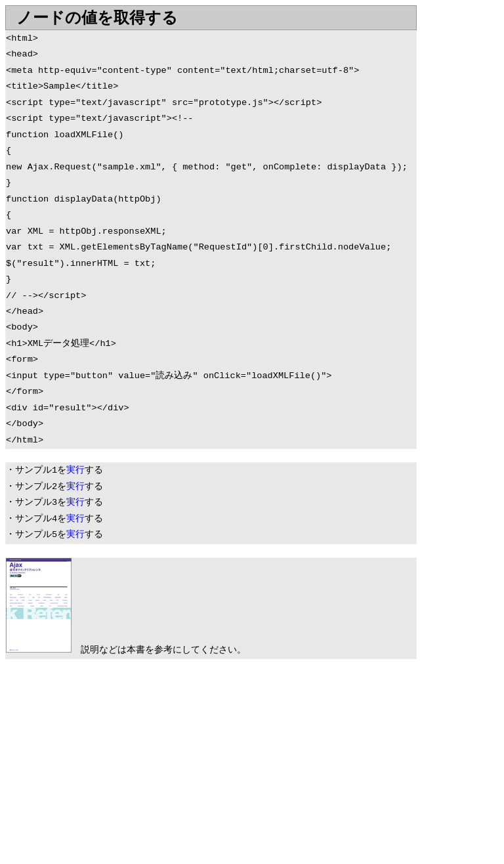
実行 (75, 470)
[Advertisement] (115, 764)
